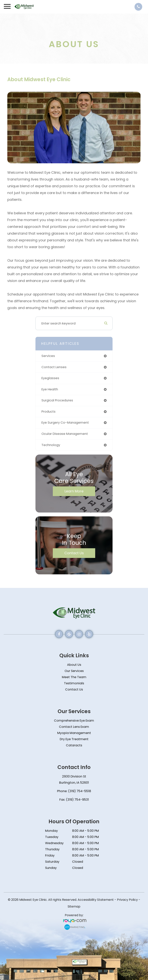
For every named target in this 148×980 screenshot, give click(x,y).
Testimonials (74, 683)
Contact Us (74, 553)
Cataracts (74, 745)
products (48, 412)
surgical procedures (57, 400)
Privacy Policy (127, 900)
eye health (50, 389)
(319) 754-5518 (79, 791)
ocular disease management (65, 434)
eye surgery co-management (65, 423)
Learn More (74, 491)
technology (51, 445)
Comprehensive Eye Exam (74, 721)
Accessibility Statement (96, 900)
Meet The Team (74, 677)
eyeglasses (50, 378)
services (48, 356)
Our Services (74, 671)
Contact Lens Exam (74, 727)
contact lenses (54, 367)
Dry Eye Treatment (74, 739)
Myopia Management (74, 733)
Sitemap (74, 906)
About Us (74, 665)
